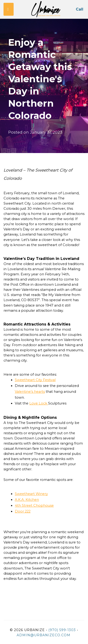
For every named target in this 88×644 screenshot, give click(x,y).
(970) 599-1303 (62, 630)
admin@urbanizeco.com (44, 635)
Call (80, 9)
